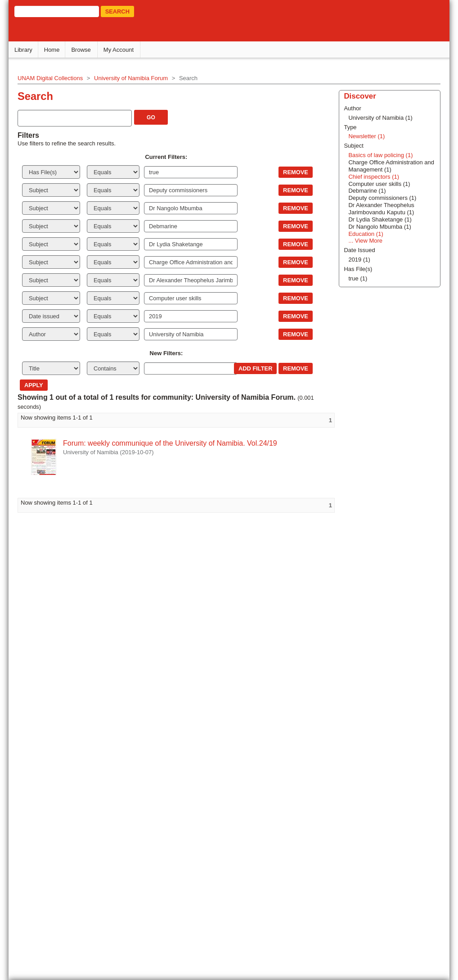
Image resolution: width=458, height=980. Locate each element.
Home (52, 50)
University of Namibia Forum (131, 78)
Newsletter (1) (365, 136)
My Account (119, 50)
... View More (364, 241)
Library (24, 50)
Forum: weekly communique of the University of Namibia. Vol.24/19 (171, 443)
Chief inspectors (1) (372, 177)
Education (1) (364, 234)
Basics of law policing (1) (379, 155)
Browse (82, 50)
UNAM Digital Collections (51, 78)
